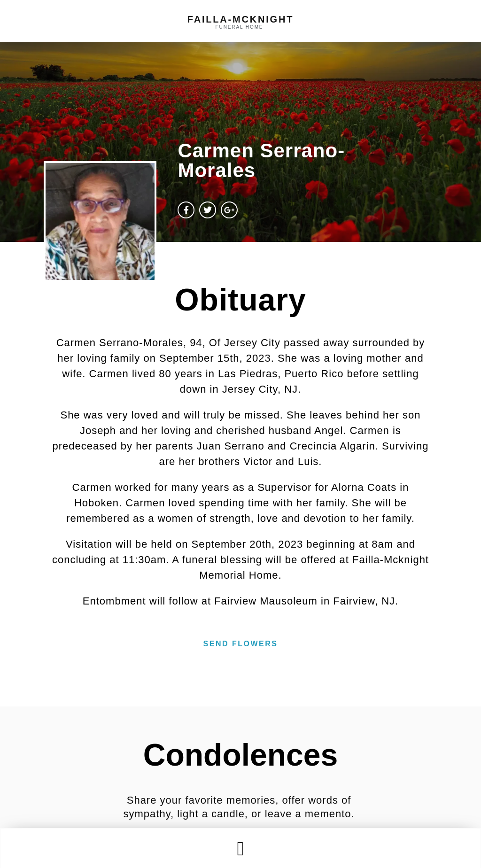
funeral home (240, 27)
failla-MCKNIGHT (240, 19)
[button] (240, 849)
